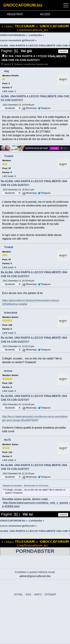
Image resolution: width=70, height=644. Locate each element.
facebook (10, 108)
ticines (8, 371)
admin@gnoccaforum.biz (35, 576)
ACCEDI (45, 14)
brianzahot (11, 313)
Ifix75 (7, 440)
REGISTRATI (15, 14)
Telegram (46, 108)
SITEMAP (50, 595)
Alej (7, 71)
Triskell (9, 156)
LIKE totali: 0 (9, 91)
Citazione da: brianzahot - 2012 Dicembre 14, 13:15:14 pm (26, 486)
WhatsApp (31, 108)
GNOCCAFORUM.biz (23, 5)
